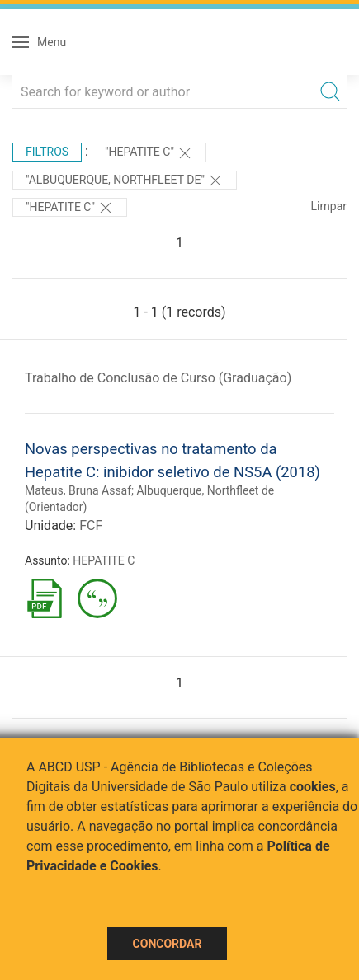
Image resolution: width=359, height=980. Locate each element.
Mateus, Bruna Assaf (78, 490)
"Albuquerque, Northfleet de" (125, 181)
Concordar (168, 944)
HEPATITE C (104, 560)
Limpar (329, 206)
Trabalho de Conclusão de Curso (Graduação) (158, 378)
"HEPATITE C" (149, 153)
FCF (91, 525)
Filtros (47, 152)
